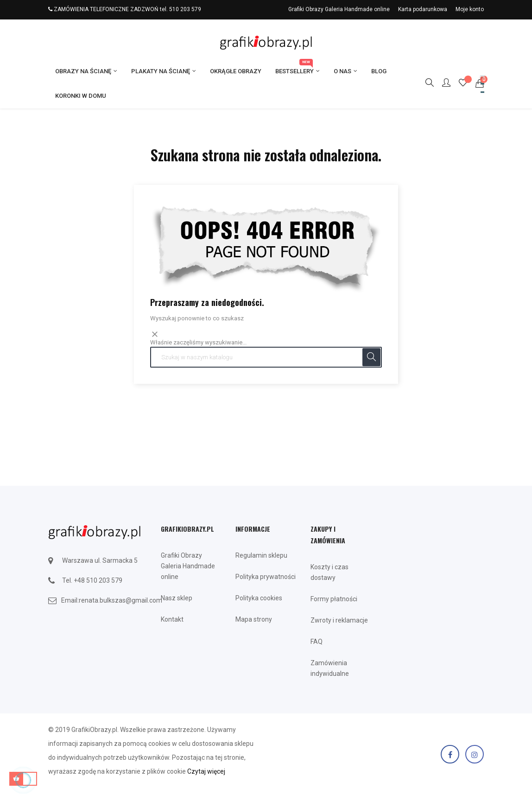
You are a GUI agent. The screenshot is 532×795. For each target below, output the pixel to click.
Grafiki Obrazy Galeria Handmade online (339, 9)
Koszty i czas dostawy (329, 572)
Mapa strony (254, 619)
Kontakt (172, 619)
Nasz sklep (177, 598)
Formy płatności (334, 599)
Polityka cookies (259, 598)
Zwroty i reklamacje (339, 620)
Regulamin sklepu (261, 555)
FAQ (317, 642)
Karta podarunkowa (423, 9)
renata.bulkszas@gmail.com (120, 600)
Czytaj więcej (206, 771)
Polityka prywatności (266, 577)
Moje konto (470, 9)
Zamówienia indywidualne (330, 668)
